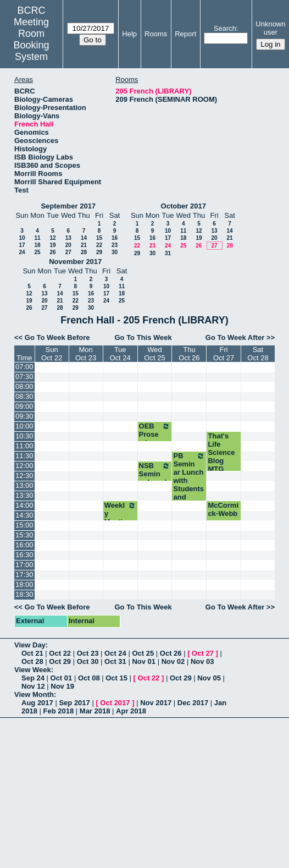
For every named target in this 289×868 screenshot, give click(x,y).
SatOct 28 (258, 354)
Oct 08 (89, 678)
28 (84, 252)
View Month (34, 694)
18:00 (24, 584)
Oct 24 (115, 653)
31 (168, 253)
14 (84, 238)
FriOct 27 (224, 354)
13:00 (24, 485)
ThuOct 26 (189, 354)
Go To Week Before (57, 337)
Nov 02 (173, 661)
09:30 (24, 416)
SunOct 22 (52, 354)
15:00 (24, 525)
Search (225, 28)
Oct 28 (32, 661)
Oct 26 (171, 653)
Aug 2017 (37, 703)
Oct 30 (88, 661)
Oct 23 (88, 653)
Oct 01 (62, 678)
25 (37, 252)
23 (115, 245)
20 (68, 245)
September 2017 (68, 206)
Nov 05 (209, 678)
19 (52, 245)
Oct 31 (115, 661)
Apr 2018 (131, 711)
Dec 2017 (193, 703)
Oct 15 (116, 678)
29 (99, 252)
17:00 (24, 565)
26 (52, 252)
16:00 (24, 545)
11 (37, 238)
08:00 (24, 386)
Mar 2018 (95, 711)
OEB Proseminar (155, 434)
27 (68, 252)
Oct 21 (32, 653)
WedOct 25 (154, 354)
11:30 (24, 456)
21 (84, 245)
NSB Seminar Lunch (155, 474)
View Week (33, 670)
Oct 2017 (115, 703)
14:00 (24, 505)
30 (115, 252)
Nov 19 (62, 686)
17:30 (24, 575)
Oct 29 (60, 661)
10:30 (24, 436)
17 (22, 245)
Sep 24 (33, 678)
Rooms (156, 34)
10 (22, 238)
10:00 (24, 426)
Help (129, 34)
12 (52, 238)
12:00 (24, 466)
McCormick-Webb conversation (223, 518)
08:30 (24, 396)
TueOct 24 (120, 354)
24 (22, 252)
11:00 (24, 446)
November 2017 (75, 262)
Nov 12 (33, 686)
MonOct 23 (86, 354)
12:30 (24, 476)
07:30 (24, 377)
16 (115, 238)
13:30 (24, 495)
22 (99, 245)
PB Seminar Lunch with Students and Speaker (189, 480)
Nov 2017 (156, 703)
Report (185, 34)
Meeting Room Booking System (32, 39)
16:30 (24, 555)
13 (68, 238)
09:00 (24, 406)
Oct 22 (60, 653)
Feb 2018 (59, 711)
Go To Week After (235, 337)
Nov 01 (144, 661)
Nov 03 (202, 661)
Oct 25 (143, 653)
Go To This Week (143, 337)
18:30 (24, 594)
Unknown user (270, 28)
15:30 (24, 535)
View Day (30, 645)
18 (37, 245)
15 (99, 238)
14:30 (24, 515)
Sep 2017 (74, 703)
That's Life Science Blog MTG (221, 452)
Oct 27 (203, 653)
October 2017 (184, 206)
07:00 (24, 367)
